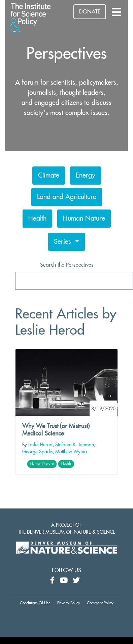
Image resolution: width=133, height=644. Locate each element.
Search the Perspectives (67, 265)
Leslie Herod (40, 445)
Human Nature (84, 219)
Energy (86, 176)
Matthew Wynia (71, 452)
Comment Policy (100, 603)
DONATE (90, 12)
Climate (49, 176)
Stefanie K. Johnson (75, 445)
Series (63, 242)
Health (37, 219)
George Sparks (37, 452)
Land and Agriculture (67, 197)
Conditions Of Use (35, 603)
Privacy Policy (69, 603)
